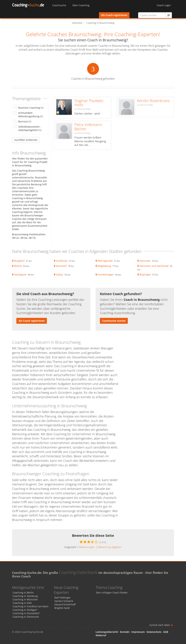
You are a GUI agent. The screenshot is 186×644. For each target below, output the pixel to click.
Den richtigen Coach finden (112, 593)
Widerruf (101, 635)
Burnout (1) (25, 121)
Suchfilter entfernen (26, 140)
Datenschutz (154, 632)
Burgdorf (19, 261)
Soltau (60, 275)
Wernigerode (105, 261)
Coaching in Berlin (23, 593)
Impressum (138, 632)
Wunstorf (61, 266)
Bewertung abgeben (110, 547)
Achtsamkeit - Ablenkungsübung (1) (31, 115)
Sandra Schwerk (64, 601)
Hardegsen (20, 275)
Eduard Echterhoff (65, 604)
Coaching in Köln (22, 603)
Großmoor (62, 261)
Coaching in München (25, 599)
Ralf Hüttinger (63, 598)
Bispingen (145, 275)
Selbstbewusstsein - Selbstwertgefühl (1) (30, 128)
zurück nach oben (161, 625)
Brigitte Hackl (62, 608)
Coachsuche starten (114, 321)
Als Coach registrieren (114, 15)
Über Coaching (81, 5)
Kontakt (125, 632)
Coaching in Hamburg (25, 596)
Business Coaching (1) (31, 108)
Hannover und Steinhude (154, 266)
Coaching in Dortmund (26, 617)
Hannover (145, 261)
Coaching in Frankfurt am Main (30, 606)
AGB (166, 632)
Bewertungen (86, 547)
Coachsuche (59, 5)
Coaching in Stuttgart (25, 610)
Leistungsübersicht (107, 632)
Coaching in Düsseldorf (26, 613)
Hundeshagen (106, 275)
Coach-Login (164, 5)
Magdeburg (104, 266)
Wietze (18, 266)
